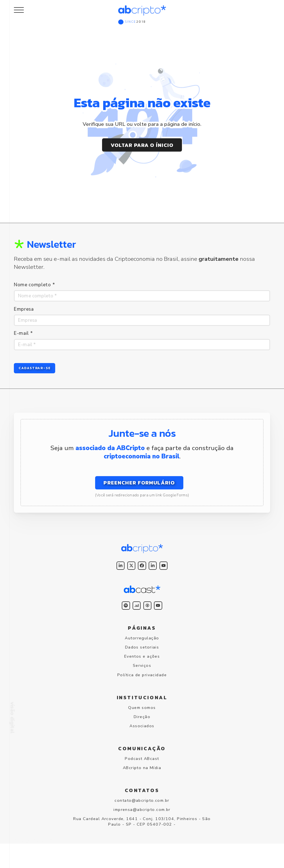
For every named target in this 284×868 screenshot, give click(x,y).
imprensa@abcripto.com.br (142, 831)
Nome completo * (34, 285)
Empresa (24, 310)
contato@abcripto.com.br (142, 820)
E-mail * (23, 335)
